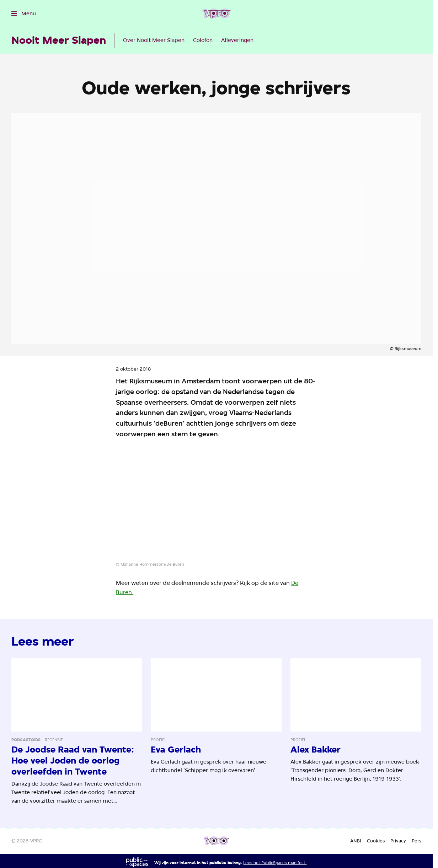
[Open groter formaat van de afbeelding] (216, 505)
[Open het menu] (24, 14)
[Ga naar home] (216, 14)
